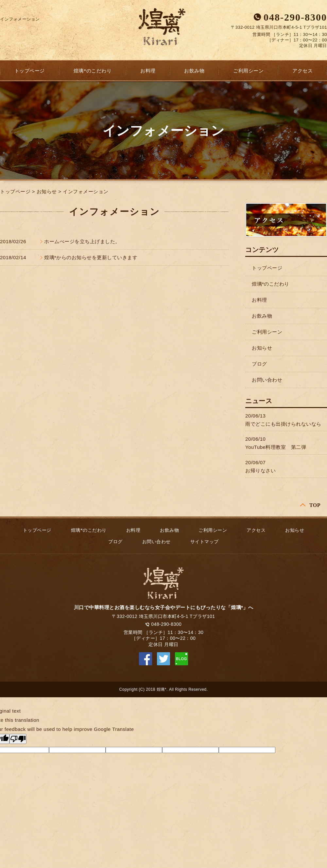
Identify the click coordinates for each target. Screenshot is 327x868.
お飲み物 (194, 71)
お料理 (148, 71)
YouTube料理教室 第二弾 (276, 447)
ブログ (259, 364)
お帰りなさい (260, 471)
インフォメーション (86, 191)
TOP (315, 505)
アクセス (302, 71)
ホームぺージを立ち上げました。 (82, 241)
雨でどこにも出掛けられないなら (283, 424)
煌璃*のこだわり (93, 71)
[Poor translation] (18, 739)
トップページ (30, 71)
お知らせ (47, 191)
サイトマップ (205, 542)
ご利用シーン (248, 71)
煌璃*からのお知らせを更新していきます (91, 257)
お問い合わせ (267, 380)
